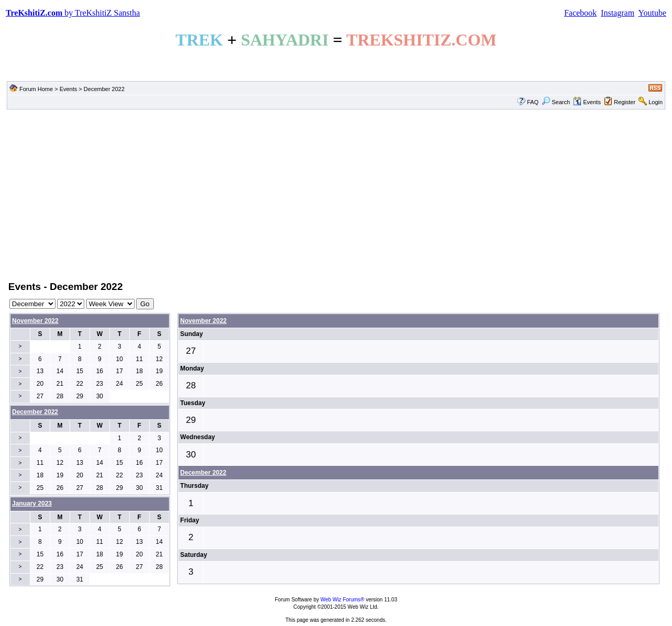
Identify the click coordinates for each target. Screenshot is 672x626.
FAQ (533, 102)
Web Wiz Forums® (342, 600)
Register (625, 102)
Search (556, 102)
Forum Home (36, 89)
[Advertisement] (336, 194)
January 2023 (32, 504)
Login (656, 102)
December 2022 (203, 473)
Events (69, 89)
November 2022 (35, 321)
